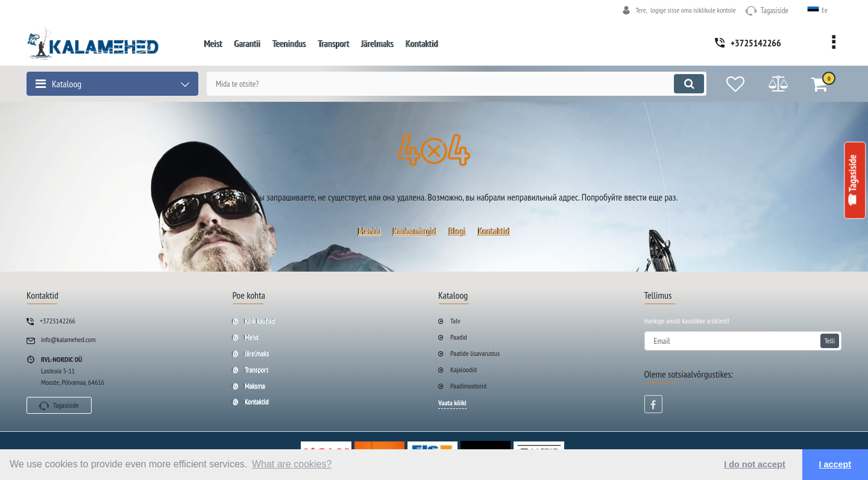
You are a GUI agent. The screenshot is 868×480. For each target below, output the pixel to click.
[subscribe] (743, 341)
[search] (457, 84)
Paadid (459, 337)
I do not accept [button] (755, 464)
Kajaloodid (464, 369)
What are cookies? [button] (292, 464)
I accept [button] (835, 464)
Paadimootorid (468, 386)
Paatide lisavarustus (475, 353)
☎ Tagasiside (853, 181)
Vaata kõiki (452, 403)
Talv (455, 321)
